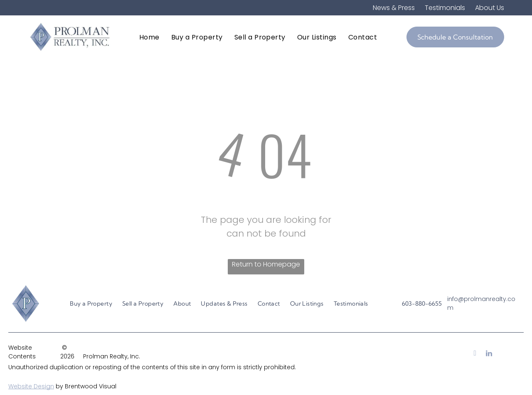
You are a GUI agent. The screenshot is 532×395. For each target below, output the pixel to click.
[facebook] (475, 354)
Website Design (31, 386)
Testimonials (445, 8)
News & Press (394, 8)
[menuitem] (149, 37)
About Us (490, 8)
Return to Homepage (266, 264)
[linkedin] (489, 354)
